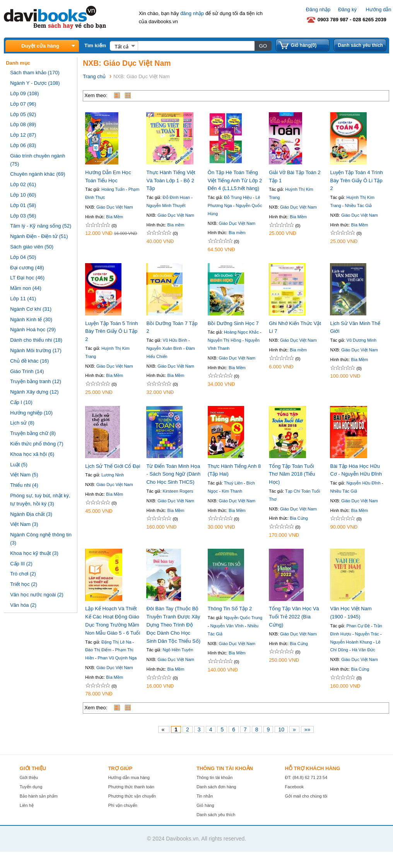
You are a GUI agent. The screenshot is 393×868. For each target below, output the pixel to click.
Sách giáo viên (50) (32, 247)
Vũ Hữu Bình (175, 340)
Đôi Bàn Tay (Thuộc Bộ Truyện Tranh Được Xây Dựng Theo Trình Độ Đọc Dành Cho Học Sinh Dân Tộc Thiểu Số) (173, 625)
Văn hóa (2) (23, 605)
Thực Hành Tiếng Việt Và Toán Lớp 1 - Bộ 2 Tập (171, 181)
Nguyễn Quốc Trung (243, 618)
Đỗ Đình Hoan (177, 197)
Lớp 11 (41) (23, 299)
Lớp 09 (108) (25, 93)
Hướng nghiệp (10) (31, 413)
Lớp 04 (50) (23, 257)
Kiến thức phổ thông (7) (37, 444)
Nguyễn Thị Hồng (225, 340)
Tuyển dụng (31, 787)
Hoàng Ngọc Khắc (241, 332)
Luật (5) (19, 465)
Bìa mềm (176, 225)
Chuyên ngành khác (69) (38, 174)
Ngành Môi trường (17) (36, 350)
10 (281, 729)
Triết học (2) (24, 584)
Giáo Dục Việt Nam (115, 207)
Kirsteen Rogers (178, 491)
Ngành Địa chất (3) (31, 514)
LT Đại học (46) (27, 278)
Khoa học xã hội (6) (32, 454)
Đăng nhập (318, 9)
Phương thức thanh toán (131, 787)
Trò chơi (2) (23, 574)
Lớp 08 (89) (23, 124)
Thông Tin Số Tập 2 (230, 609)
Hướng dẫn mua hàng (129, 777)
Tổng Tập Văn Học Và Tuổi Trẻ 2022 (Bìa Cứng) (294, 617)
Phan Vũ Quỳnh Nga (117, 658)
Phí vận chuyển (123, 805)
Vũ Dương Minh (362, 340)
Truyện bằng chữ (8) (33, 433)
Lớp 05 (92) (23, 114)
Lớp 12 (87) (23, 135)
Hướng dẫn (379, 9)
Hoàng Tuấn (113, 189)
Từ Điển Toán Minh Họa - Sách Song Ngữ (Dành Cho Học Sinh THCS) (173, 474)
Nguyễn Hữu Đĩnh (364, 483)
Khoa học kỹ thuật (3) (34, 553)
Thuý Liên (233, 483)
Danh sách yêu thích (360, 45)
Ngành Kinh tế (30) (31, 319)
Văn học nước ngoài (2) (37, 595)
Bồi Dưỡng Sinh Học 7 (233, 323)
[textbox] (196, 46)
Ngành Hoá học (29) (33, 330)
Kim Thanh (232, 491)
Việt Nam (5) (24, 475)
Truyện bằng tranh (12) (36, 381)
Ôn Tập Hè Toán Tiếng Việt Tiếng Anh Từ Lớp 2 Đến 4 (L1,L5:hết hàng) (235, 181)
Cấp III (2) (21, 564)
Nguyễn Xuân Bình (164, 348)
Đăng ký (347, 9)
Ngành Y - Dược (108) (35, 83)
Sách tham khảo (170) (35, 73)
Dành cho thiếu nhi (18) (36, 340)
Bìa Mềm (114, 217)
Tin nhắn (205, 796)
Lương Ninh (113, 475)
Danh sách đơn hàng (216, 787)
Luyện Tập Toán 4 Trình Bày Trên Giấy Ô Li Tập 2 (356, 181)
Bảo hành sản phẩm (39, 796)
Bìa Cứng (299, 518)
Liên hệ (27, 805)
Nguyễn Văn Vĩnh (227, 626)
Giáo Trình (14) (27, 371)
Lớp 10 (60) (23, 195)
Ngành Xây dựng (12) (34, 392)
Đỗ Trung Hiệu (238, 197)
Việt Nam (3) (24, 524)
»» (308, 729)
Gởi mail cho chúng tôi (306, 796)
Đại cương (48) (27, 268)
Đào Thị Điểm (98, 650)
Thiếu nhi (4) (24, 485)
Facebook (294, 787)
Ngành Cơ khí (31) (31, 309)
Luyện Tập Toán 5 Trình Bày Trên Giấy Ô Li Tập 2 (111, 331)
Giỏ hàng (205, 805)
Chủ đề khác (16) (29, 361)
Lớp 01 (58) (23, 205)
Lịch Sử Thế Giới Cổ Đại (113, 466)
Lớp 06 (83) (23, 145)
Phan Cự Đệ (358, 626)
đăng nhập (192, 13)
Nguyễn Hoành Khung (351, 642)
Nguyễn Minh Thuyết (166, 205)
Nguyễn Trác (367, 634)
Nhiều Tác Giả (359, 205)
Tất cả (121, 47)
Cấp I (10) (21, 402)
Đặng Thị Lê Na (116, 642)
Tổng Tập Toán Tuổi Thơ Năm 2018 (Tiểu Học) (292, 474)
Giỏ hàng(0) (304, 45)
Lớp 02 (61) (23, 184)
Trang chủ (94, 76)
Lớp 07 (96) (23, 104)
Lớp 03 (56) (23, 216)
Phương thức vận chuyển (132, 796)
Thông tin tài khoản (214, 777)
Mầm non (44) (26, 288)
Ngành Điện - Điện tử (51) (39, 236)
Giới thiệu (29, 777)
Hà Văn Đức (364, 650)
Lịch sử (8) (22, 423)
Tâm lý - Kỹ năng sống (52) (41, 226)
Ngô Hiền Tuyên (178, 650)
